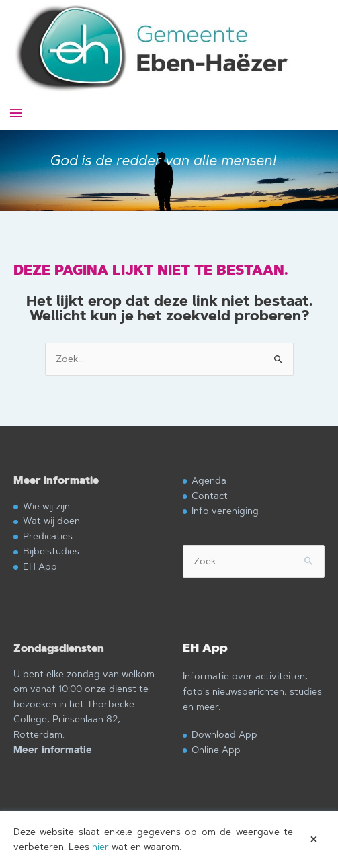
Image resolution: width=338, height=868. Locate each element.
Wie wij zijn (46, 506)
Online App (216, 749)
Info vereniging (225, 510)
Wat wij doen (51, 520)
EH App (40, 566)
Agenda (209, 480)
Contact (210, 495)
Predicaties (48, 536)
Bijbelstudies (51, 551)
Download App (224, 734)
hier (100, 847)
